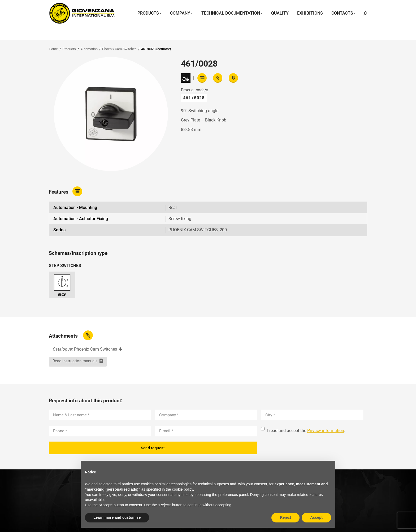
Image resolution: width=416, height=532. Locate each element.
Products (69, 49)
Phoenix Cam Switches (119, 49)
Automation (89, 49)
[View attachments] (218, 78)
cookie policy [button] (182, 489)
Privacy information (326, 431)
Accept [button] (316, 517)
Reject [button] (285, 517)
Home (53, 49)
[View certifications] (233, 78)
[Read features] (202, 78)
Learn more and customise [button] (117, 517)
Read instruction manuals (75, 361)
